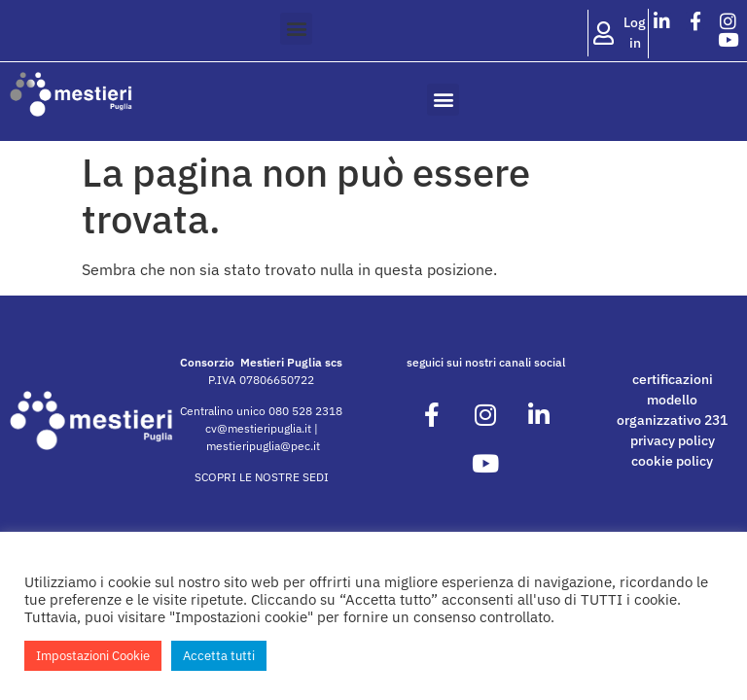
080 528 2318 (305, 411)
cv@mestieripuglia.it (258, 428)
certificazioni (673, 379)
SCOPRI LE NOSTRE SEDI (262, 477)
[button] (296, 29)
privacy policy (673, 440)
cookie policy (672, 461)
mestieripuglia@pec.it (263, 446)
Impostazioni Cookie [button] (93, 656)
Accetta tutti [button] (219, 656)
